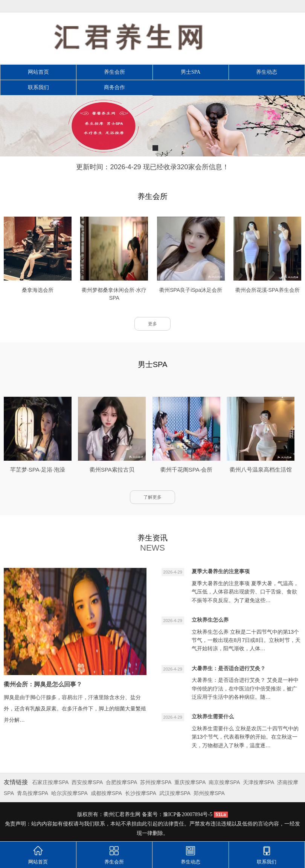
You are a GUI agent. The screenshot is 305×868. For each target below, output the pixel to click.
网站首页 (38, 72)
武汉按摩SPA (175, 793)
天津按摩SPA (258, 782)
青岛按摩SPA (33, 793)
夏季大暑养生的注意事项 (221, 571)
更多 (152, 324)
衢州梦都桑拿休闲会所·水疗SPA (114, 294)
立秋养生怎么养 (210, 620)
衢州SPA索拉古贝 (112, 470)
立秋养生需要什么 (213, 716)
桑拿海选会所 (38, 290)
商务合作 (114, 87)
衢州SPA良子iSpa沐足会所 (191, 290)
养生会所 (114, 72)
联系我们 (38, 87)
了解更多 (152, 497)
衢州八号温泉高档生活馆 (261, 470)
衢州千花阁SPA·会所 (186, 470)
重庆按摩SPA (190, 782)
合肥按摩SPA (121, 782)
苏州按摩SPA (156, 782)
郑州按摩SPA (209, 793)
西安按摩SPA (87, 782)
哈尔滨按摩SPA (69, 793)
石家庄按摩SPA (50, 782)
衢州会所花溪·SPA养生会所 (268, 290)
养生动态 (267, 72)
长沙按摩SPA (141, 793)
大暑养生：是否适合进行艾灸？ (229, 668)
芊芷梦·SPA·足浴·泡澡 (38, 470)
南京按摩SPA (224, 782)
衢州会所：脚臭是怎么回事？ (43, 684)
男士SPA (191, 72)
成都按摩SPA (106, 793)
